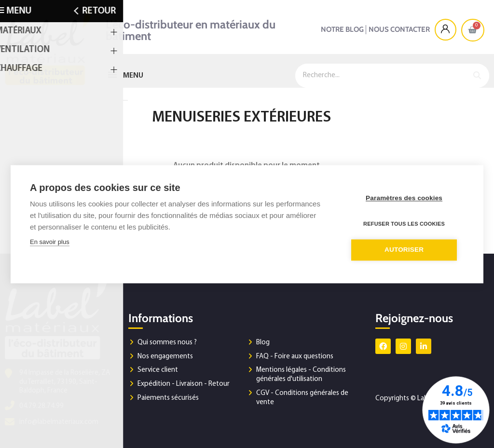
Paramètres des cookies (406, 198)
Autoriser (406, 250)
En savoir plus (50, 242)
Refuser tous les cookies (406, 224)
